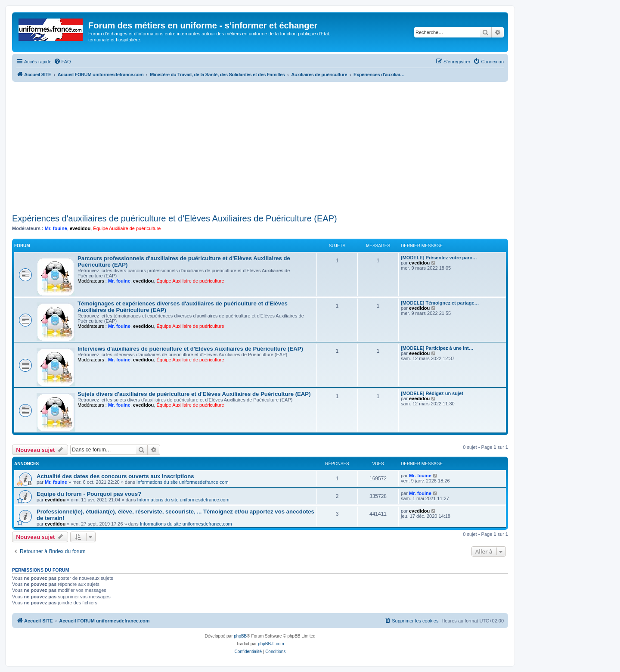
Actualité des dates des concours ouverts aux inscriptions (115, 476)
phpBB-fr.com (271, 644)
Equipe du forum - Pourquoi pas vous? (89, 494)
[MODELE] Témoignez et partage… (440, 303)
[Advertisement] (260, 146)
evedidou (80, 228)
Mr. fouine (56, 228)
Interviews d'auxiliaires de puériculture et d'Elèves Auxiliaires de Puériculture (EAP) (190, 349)
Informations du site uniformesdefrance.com (183, 482)
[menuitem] (62, 62)
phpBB (240, 636)
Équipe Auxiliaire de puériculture (127, 228)
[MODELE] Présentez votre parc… (439, 258)
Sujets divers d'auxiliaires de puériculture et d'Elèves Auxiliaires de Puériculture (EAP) (194, 394)
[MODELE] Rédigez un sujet (432, 393)
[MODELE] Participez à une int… (437, 348)
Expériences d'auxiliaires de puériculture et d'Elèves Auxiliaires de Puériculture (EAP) (175, 218)
